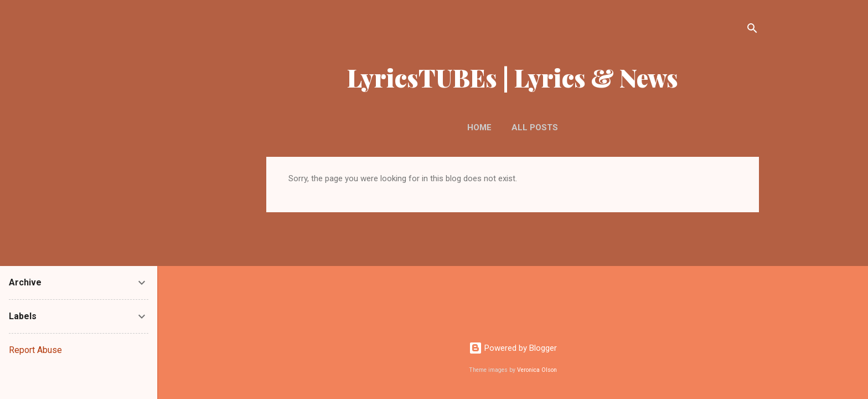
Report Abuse (35, 350)
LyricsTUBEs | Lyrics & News (513, 77)
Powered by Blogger (513, 348)
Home (479, 127)
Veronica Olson (537, 370)
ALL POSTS (535, 127)
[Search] (752, 30)
